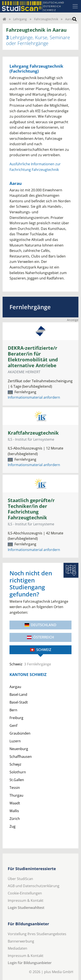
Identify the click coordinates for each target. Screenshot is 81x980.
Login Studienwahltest (26, 908)
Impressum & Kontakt (26, 900)
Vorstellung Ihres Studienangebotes (37, 934)
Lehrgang (20, 19)
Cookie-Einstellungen (25, 893)
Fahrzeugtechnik (46, 19)
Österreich (40, 637)
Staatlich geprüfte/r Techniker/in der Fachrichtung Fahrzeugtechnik (31, 509)
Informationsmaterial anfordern (34, 397)
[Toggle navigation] (75, 6)
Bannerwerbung (21, 941)
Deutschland (40, 625)
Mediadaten (17, 948)
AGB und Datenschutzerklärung (34, 886)
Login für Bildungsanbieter (30, 963)
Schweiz (41, 650)
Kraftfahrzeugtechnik (33, 433)
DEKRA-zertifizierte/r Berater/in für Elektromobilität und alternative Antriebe (33, 357)
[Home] (4, 19)
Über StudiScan (20, 879)
